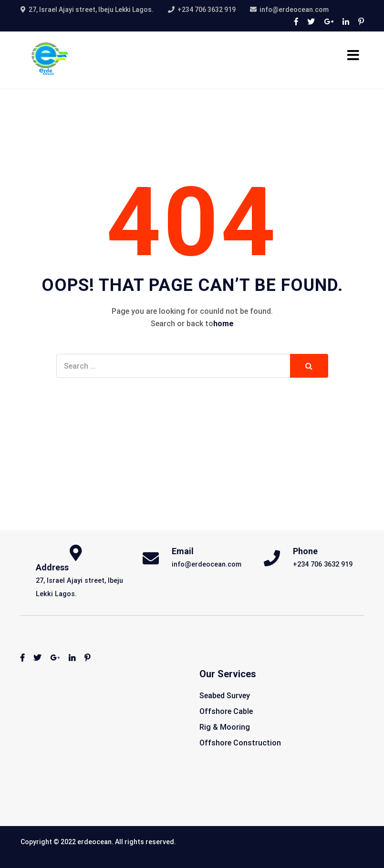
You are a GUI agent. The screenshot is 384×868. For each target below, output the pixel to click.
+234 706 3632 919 (207, 10)
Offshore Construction (240, 743)
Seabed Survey (225, 696)
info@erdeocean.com (294, 10)
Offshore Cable (226, 711)
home (223, 324)
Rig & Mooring (225, 727)
